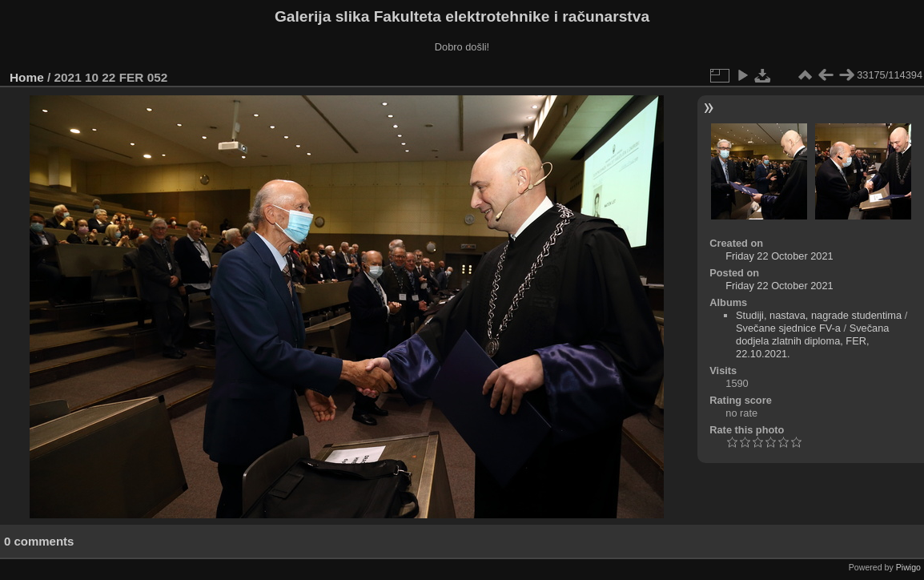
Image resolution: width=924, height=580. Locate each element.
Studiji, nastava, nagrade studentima (819, 315)
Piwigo (908, 567)
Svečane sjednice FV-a (788, 328)
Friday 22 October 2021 (779, 256)
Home (27, 77)
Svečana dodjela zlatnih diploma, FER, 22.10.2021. (812, 341)
